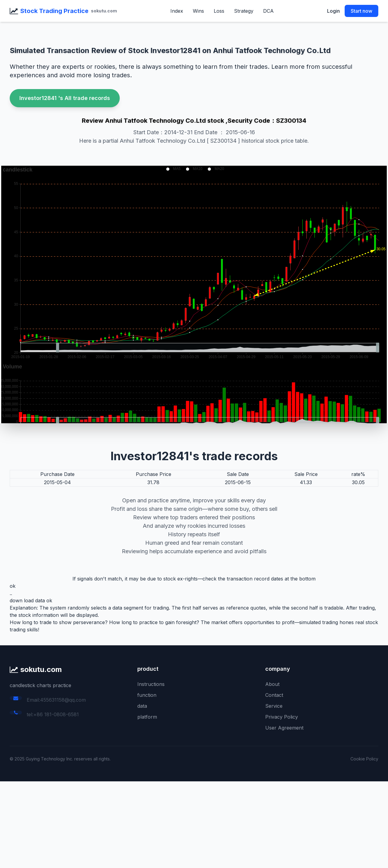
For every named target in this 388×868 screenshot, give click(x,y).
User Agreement (284, 728)
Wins (198, 11)
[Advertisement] (182, 824)
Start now (361, 11)
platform (147, 717)
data (142, 706)
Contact (274, 695)
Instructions (151, 684)
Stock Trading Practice (54, 11)
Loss (219, 11)
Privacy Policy (282, 717)
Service (274, 706)
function (147, 695)
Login (333, 11)
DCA (268, 11)
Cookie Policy (364, 759)
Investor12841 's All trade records (65, 98)
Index (177, 11)
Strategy (244, 11)
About (272, 684)
